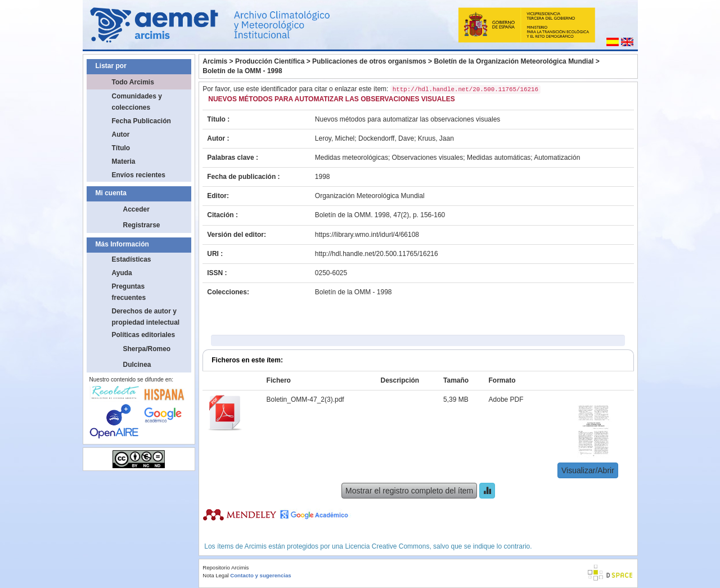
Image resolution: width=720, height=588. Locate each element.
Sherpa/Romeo (147, 349)
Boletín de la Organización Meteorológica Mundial (514, 61)
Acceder (136, 209)
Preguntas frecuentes (129, 292)
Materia (124, 161)
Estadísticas (132, 259)
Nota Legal (215, 575)
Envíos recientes (139, 175)
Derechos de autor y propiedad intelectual (146, 317)
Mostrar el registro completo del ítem (409, 491)
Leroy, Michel (335, 138)
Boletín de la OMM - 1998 (242, 71)
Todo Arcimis (133, 82)
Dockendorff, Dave (386, 138)
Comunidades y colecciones (137, 102)
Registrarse (142, 225)
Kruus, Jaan (436, 138)
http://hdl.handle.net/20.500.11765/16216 (377, 254)
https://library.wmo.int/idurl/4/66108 (367, 235)
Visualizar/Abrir (588, 470)
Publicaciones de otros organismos (369, 61)
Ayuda (122, 273)
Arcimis (215, 61)
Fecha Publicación (141, 121)
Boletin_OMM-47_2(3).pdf (305, 400)
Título (121, 148)
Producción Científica (270, 61)
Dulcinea (137, 365)
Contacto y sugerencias (260, 575)
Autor (121, 134)
